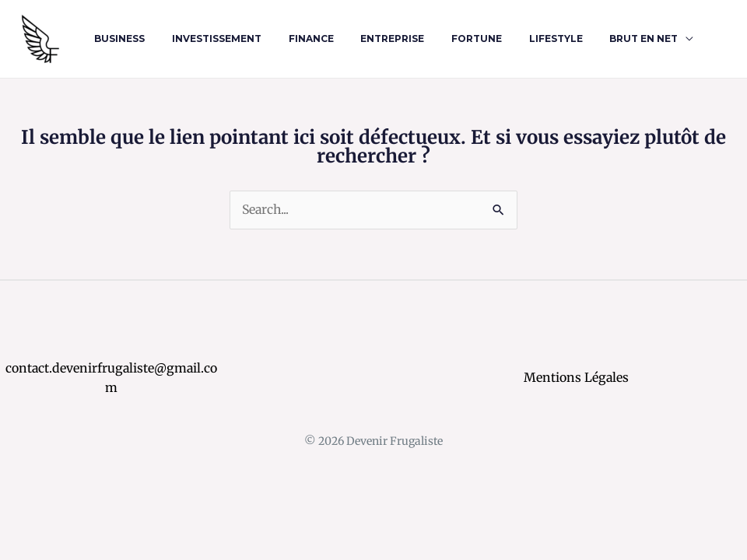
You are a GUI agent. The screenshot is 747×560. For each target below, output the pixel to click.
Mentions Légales (577, 377)
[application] (640, 39)
